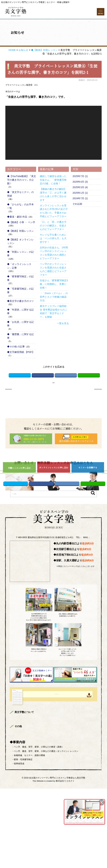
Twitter (20, 387)
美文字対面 (84, 788)
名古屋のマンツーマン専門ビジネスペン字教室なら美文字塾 (57, 857)
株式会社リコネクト (65, 860)
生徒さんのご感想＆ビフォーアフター (61, 792)
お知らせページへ (53, 397)
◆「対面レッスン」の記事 (20, 265)
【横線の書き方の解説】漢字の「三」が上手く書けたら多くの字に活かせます (53, 206)
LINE (89, 387)
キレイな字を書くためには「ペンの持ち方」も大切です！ (53, 250)
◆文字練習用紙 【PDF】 (21, 363)
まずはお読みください (41, 788)
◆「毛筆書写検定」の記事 (20, 302)
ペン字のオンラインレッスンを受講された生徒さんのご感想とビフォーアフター (53, 281)
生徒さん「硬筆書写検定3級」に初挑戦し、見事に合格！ (54, 295)
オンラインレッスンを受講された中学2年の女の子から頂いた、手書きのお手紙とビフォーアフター (54, 222)
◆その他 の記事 (16, 358)
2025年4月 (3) (80, 193)
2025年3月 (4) (80, 199)
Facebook (43, 387)
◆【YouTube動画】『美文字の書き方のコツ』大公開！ (22, 191)
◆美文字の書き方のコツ (20, 312)
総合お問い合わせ (24, 811)
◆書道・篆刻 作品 (17, 228)
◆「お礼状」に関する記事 (20, 335)
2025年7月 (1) (80, 187)
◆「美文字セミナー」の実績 (20, 205)
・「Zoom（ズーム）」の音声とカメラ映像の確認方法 (54, 308)
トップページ (22, 788)
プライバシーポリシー (46, 811)
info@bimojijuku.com (57, 596)
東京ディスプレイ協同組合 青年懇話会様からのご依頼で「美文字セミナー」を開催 (53, 323)
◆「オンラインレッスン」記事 (19, 277)
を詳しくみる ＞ (84, 821)
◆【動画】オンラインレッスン (20, 253)
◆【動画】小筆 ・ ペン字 (21, 233)
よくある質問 (43, 797)
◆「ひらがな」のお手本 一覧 (20, 217)
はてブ (66, 387)
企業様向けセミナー (25, 797)
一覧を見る (63, 335)
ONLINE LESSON (73, 806)
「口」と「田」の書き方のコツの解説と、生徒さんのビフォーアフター (53, 237)
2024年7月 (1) (80, 210)
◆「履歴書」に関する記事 (20, 347)
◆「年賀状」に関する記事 (20, 323)
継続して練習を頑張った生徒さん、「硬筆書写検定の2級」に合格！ (53, 191)
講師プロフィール (63, 788)
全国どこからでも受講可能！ (84, 815)
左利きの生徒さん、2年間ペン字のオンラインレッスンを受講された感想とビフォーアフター (54, 264)
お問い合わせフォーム (53, 27)
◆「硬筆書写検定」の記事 (20, 289)
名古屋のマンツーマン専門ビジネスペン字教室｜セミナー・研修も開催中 (35, 2)
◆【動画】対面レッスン (20, 242)
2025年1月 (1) (80, 204)
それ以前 (77, 215)
